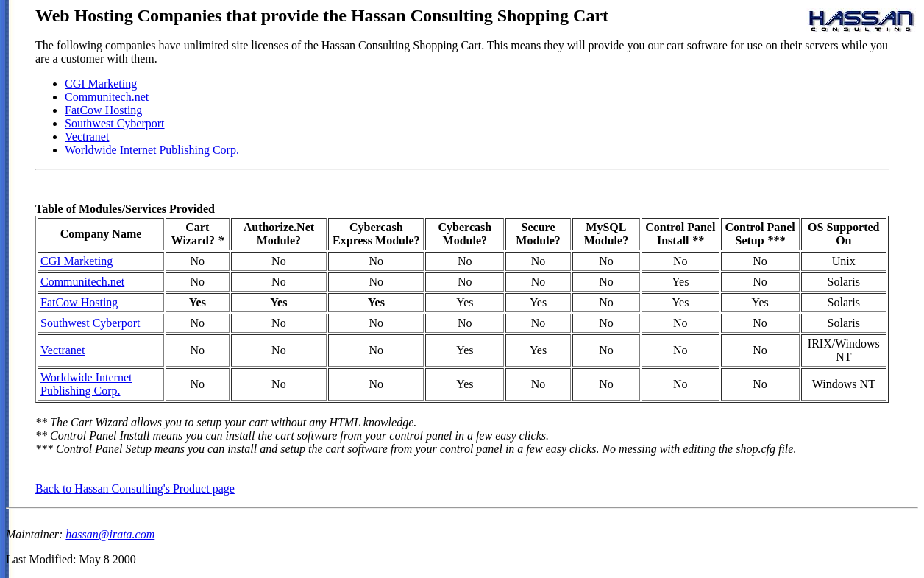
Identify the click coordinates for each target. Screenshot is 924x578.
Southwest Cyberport (115, 123)
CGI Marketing (101, 84)
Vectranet (87, 137)
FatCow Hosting (103, 110)
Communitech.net (107, 97)
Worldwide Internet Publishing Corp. (152, 150)
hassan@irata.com (110, 534)
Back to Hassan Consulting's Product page (135, 489)
